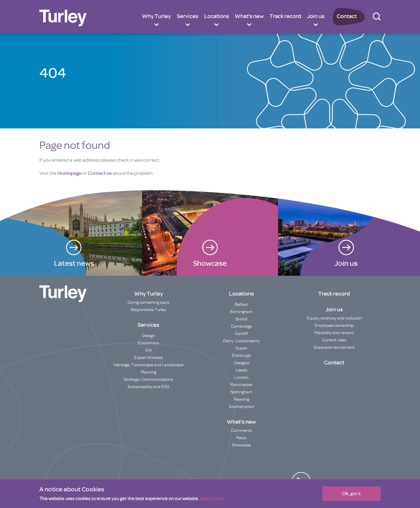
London (241, 377)
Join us (316, 16)
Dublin (241, 348)
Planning (149, 372)
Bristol (242, 319)
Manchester (242, 385)
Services (188, 16)
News (241, 438)
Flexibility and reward (334, 333)
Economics (148, 343)
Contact (347, 16)
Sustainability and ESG (148, 387)
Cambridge (242, 326)
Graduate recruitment (334, 347)
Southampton (242, 407)
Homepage (69, 173)
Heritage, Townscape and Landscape (149, 365)
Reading (242, 399)
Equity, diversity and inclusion (334, 318)
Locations (217, 16)
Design (149, 336)
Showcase (241, 445)
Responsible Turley (148, 310)
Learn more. (212, 499)
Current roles (334, 340)
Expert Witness (148, 358)
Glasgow (242, 363)
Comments (242, 431)
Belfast (241, 304)
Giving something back (148, 302)
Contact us (100, 173)
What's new (249, 16)
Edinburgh (242, 356)
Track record (285, 16)
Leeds (242, 370)
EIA (148, 350)
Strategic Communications (148, 379)
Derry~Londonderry (241, 341)
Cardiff (241, 334)
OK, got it (351, 494)
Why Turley (156, 16)
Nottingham (241, 392)
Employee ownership (334, 325)
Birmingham (241, 312)
